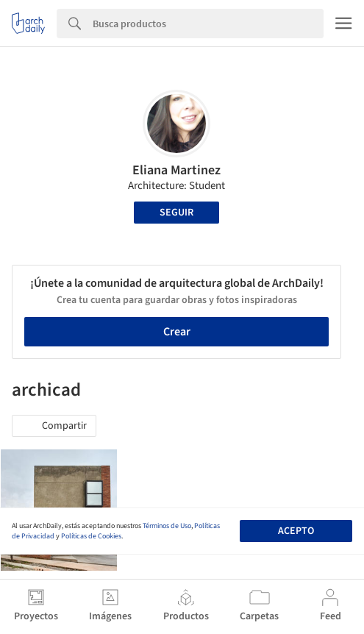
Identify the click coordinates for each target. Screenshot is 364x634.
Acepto (296, 531)
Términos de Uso (167, 526)
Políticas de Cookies (91, 536)
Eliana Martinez (176, 170)
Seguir (176, 213)
